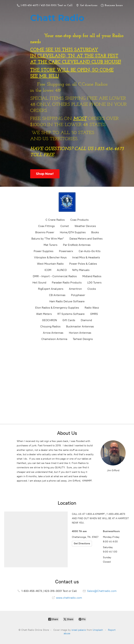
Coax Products (79, 220)
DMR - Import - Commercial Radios (55, 276)
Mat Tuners (51, 245)
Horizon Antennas (80, 333)
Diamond (86, 320)
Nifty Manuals (81, 270)
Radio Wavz (92, 308)
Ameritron (75, 289)
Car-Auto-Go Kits (90, 251)
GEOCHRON (49, 320)
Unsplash (98, 630)
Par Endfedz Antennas (77, 245)
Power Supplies (44, 251)
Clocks (92, 289)
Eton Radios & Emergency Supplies (57, 308)
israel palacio (79, 630)
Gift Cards (69, 320)
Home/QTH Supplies (73, 232)
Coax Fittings (46, 226)
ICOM (48, 270)
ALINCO (62, 270)
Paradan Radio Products (67, 283)
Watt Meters (44, 314)
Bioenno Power (45, 232)
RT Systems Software (71, 314)
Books (95, 232)
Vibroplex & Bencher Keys (50, 257)
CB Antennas (57, 295)
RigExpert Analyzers (51, 289)
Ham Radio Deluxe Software (67, 301)
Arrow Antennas (53, 333)
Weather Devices (85, 226)
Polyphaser (78, 295)
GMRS (94, 314)
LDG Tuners (94, 283)
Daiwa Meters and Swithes (86, 239)
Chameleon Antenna (54, 339)
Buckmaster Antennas (80, 326)
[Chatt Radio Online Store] (67, 202)
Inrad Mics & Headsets (86, 257)
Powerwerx (66, 251)
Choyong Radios (50, 326)
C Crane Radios (55, 220)
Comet (65, 226)
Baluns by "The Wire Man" (48, 239)
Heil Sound (39, 283)
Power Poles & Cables (83, 264)
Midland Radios (92, 276)
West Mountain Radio (50, 264)
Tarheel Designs (83, 339)
